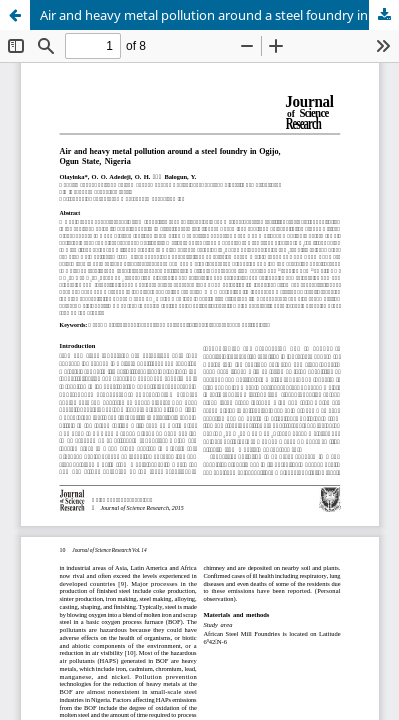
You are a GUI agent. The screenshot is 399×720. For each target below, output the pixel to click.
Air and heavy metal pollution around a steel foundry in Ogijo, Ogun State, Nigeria (219, 15)
